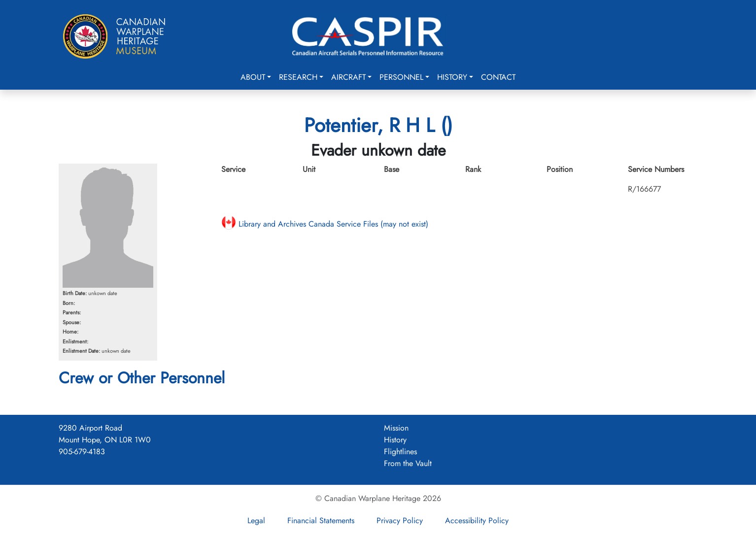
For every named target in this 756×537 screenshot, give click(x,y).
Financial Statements (321, 520)
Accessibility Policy (477, 520)
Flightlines (400, 452)
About (253, 77)
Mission (396, 428)
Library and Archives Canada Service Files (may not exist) (325, 224)
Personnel (401, 77)
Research (298, 77)
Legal (256, 520)
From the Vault (408, 463)
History (452, 77)
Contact (498, 77)
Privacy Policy (400, 520)
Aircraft (348, 77)
